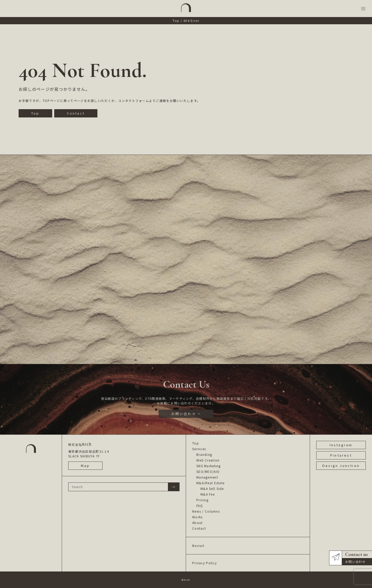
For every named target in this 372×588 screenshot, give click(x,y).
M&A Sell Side (212, 488)
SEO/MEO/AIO (208, 471)
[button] (363, 9)
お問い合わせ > (186, 414)
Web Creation (208, 460)
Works (197, 517)
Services (199, 449)
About (197, 523)
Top (176, 21)
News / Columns (206, 511)
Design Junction (341, 466)
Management (207, 477)
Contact (76, 113)
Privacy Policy (204, 563)
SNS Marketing (209, 466)
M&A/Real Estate (210, 483)
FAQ (200, 506)
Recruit (198, 546)
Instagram (341, 445)
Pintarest (341, 455)
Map (85, 466)
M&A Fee (208, 494)
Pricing (202, 500)
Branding (204, 454)
